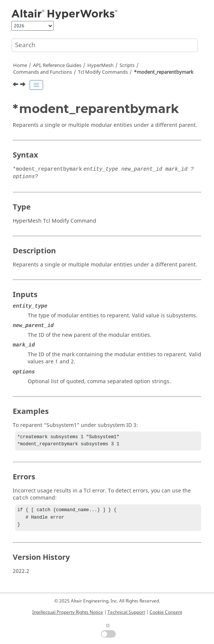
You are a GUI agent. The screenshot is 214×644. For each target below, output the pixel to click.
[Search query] (105, 45)
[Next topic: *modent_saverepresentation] (24, 85)
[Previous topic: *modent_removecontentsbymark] (16, 85)
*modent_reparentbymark (164, 72)
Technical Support (126, 612)
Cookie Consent (166, 612)
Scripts (127, 65)
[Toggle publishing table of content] (36, 85)
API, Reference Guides (57, 65)
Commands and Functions (43, 72)
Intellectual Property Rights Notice (68, 612)
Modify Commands (103, 72)
